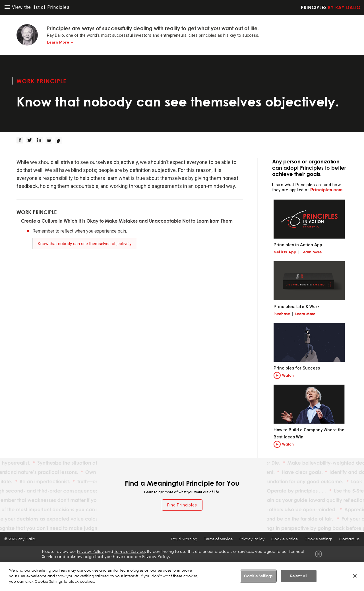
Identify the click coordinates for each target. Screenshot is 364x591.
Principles (331, 7)
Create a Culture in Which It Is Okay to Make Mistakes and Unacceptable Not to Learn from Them (127, 221)
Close (318, 554)
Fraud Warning (184, 539)
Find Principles (182, 505)
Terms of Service (218, 539)
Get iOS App (285, 252)
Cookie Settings (318, 539)
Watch (288, 375)
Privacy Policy (252, 539)
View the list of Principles (37, 7)
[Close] (355, 576)
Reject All (299, 576)
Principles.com (326, 190)
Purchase (282, 314)
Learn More (312, 252)
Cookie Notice (285, 539)
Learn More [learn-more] (58, 42)
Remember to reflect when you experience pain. (80, 231)
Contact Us (349, 539)
